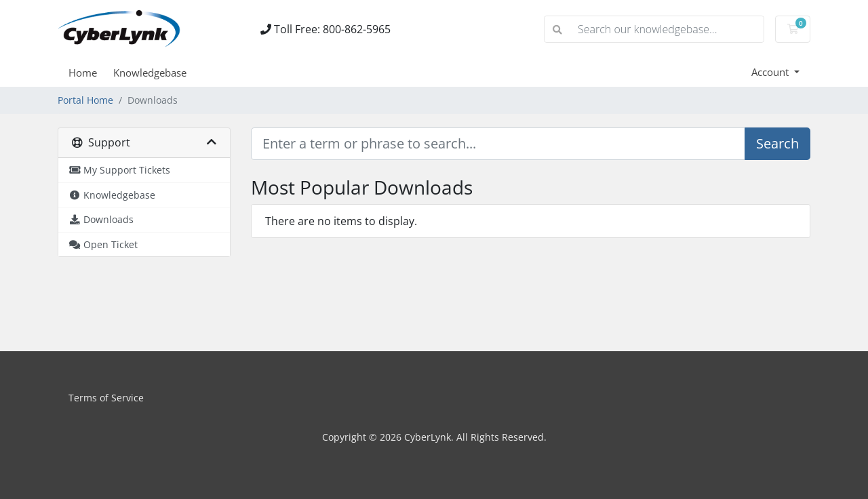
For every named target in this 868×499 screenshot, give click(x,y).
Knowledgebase (150, 73)
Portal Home (85, 100)
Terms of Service (106, 398)
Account (771, 72)
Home (83, 73)
